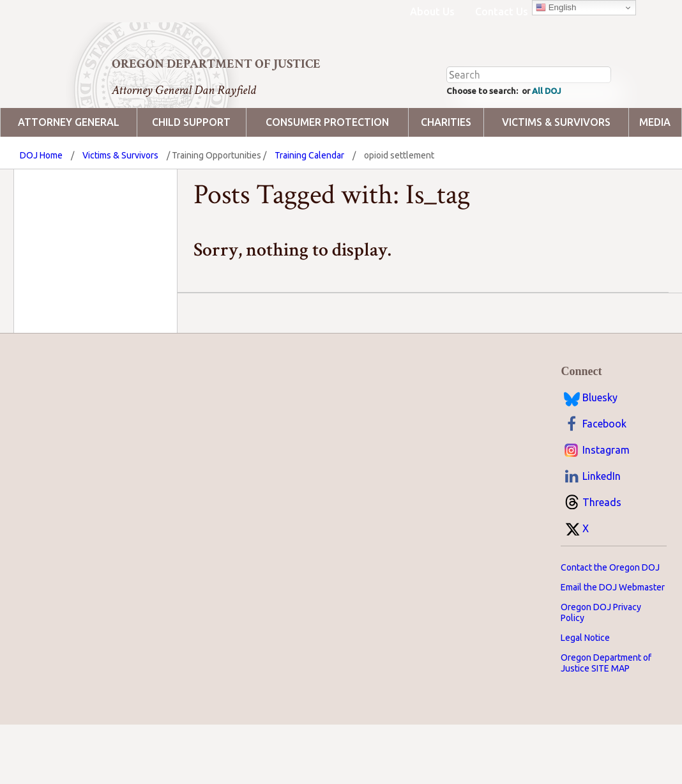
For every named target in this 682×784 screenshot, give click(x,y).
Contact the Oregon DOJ (610, 616)
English (556, 8)
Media (655, 171)
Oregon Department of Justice (216, 64)
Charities (446, 171)
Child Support (191, 171)
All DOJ (568, 138)
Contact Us (502, 12)
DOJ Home (41, 204)
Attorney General (69, 171)
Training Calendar (309, 204)
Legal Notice (585, 686)
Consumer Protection (327, 171)
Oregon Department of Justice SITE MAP (606, 711)
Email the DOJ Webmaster (613, 636)
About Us (432, 12)
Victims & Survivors (556, 171)
